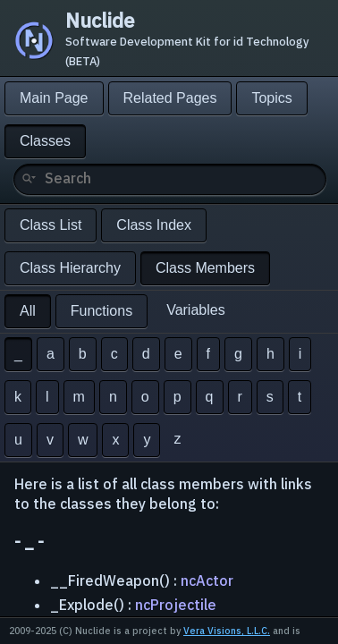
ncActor (207, 580)
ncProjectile (176, 605)
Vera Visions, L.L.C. (227, 631)
